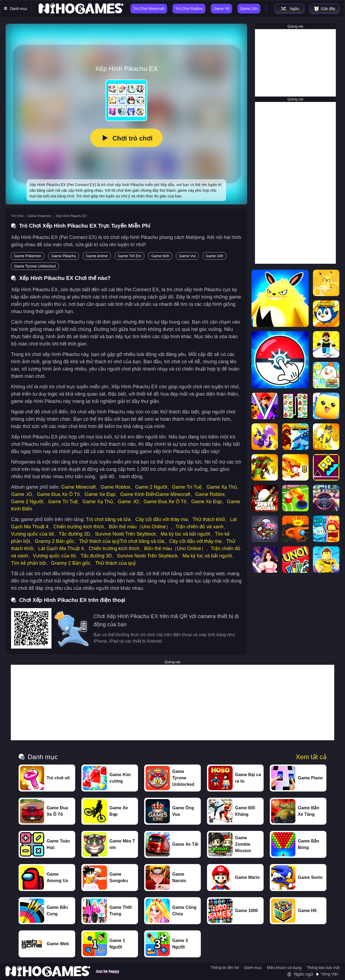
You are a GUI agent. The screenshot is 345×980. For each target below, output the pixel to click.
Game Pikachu (64, 256)
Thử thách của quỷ (99, 541)
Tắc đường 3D (74, 534)
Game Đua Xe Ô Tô (58, 494)
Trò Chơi (17, 216)
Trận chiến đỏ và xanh (199, 527)
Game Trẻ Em (130, 256)
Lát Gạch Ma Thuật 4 (61, 549)
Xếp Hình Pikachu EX (71, 216)
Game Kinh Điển (138, 494)
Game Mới (160, 256)
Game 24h (214, 256)
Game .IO (22, 494)
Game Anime (97, 256)
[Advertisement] (295, 63)
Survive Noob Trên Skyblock (125, 534)
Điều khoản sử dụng (284, 968)
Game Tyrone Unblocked (35, 266)
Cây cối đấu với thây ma (161, 519)
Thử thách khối (209, 519)
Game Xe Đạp (100, 494)
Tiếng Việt (329, 974)
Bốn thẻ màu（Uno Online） (140, 527)
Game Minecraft (78, 487)
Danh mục (253, 968)
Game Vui (187, 256)
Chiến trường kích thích (79, 527)
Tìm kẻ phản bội (29, 563)
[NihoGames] (81, 9)
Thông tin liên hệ (225, 968)
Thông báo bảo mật (323, 968)
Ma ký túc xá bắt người (185, 534)
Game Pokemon (39, 216)
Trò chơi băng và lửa (108, 519)
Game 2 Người (151, 487)
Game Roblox (115, 487)
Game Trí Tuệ (187, 487)
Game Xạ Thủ (222, 487)
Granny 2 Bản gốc (54, 541)
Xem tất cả (311, 757)
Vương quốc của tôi (32, 534)
